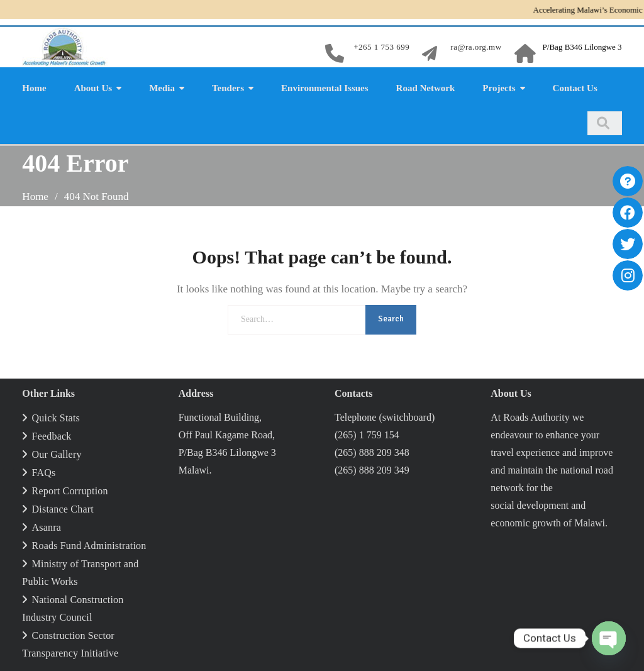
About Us (93, 88)
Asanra (47, 527)
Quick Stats (56, 418)
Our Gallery (57, 454)
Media (162, 88)
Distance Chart (63, 509)
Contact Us (575, 88)
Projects (499, 88)
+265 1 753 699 (381, 47)
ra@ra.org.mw (476, 47)
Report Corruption (70, 491)
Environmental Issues (325, 88)
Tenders (228, 88)
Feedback (52, 436)
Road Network (426, 88)
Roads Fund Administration (89, 546)
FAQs (44, 473)
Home (34, 88)
